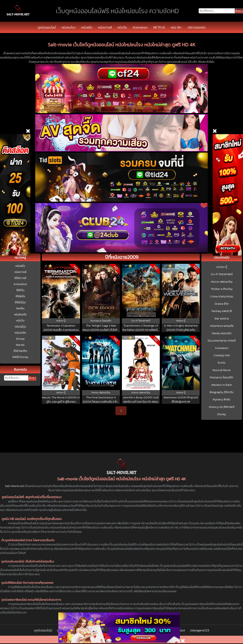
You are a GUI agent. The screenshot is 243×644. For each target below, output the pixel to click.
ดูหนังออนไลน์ (47, 27)
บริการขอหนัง (197, 27)
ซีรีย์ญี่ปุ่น (20, 302)
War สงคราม (222, 319)
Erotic (222, 363)
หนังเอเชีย (20, 333)
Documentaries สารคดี (222, 341)
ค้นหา (32, 378)
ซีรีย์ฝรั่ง (20, 296)
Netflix (20, 308)
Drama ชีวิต (222, 304)
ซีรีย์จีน (20, 290)
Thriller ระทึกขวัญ (222, 289)
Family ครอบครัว (222, 333)
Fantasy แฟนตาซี (222, 311)
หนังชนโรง (69, 27)
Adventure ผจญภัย (222, 326)
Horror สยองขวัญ (222, 282)
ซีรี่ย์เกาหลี (20, 278)
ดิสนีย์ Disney (20, 357)
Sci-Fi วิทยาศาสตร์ (222, 274)
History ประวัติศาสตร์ (222, 407)
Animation (140, 27)
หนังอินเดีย (20, 315)
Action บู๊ (222, 267)
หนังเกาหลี (105, 27)
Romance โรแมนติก (222, 378)
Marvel (20, 345)
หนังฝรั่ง (87, 27)
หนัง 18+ (176, 27)
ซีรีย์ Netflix (20, 351)
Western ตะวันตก (222, 385)
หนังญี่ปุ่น (20, 327)
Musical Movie (222, 370)
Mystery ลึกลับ (222, 400)
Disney (20, 339)
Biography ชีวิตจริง (222, 392)
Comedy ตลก (222, 355)
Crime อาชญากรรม (222, 297)
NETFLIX (159, 27)
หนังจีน (122, 27)
